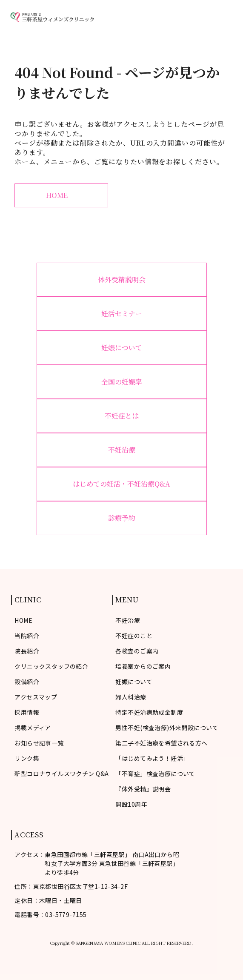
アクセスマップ (36, 697)
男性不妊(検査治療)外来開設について (167, 728)
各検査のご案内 (137, 651)
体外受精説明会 (122, 279)
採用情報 (27, 712)
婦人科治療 (131, 697)
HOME (61, 195)
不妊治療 (122, 450)
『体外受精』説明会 (143, 789)
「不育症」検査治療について (155, 774)
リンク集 (27, 758)
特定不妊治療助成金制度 (149, 712)
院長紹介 (27, 651)
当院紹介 (27, 636)
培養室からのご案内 (143, 666)
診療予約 (122, 518)
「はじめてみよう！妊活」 (152, 758)
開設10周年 (131, 804)
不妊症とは (122, 416)
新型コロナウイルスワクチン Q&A (61, 774)
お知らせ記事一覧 (39, 743)
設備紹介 (27, 682)
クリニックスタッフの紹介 (51, 666)
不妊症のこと (134, 636)
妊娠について (122, 348)
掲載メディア (33, 728)
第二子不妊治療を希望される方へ (161, 743)
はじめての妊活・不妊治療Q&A (121, 484)
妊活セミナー (122, 314)
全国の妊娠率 (122, 382)
